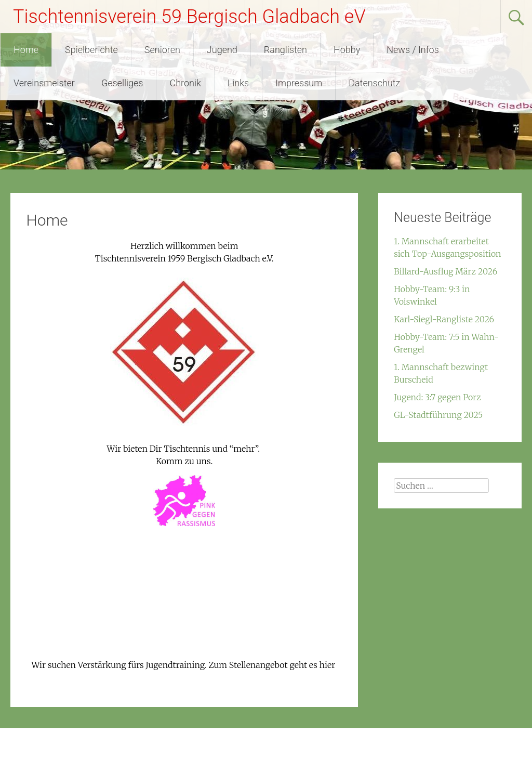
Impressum (299, 83)
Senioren (162, 50)
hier (328, 665)
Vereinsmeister (44, 83)
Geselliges (122, 83)
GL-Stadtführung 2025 (438, 415)
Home (26, 50)
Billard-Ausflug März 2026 (445, 271)
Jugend (222, 50)
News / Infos (413, 50)
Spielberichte (91, 50)
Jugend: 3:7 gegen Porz (437, 397)
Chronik (185, 83)
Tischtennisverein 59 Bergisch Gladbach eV (189, 17)
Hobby (347, 50)
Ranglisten (285, 50)
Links (238, 83)
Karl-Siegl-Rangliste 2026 (444, 319)
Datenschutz (374, 83)
